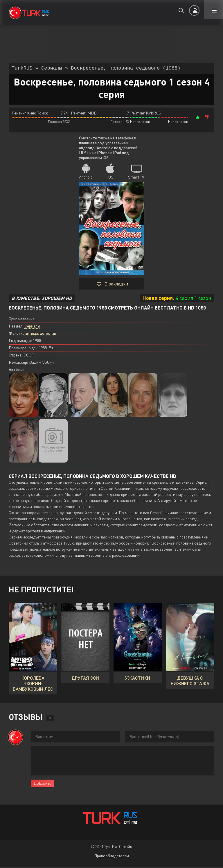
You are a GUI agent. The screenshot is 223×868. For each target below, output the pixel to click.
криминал (29, 334)
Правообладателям (111, 857)
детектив (48, 334)
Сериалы (32, 327)
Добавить (42, 784)
